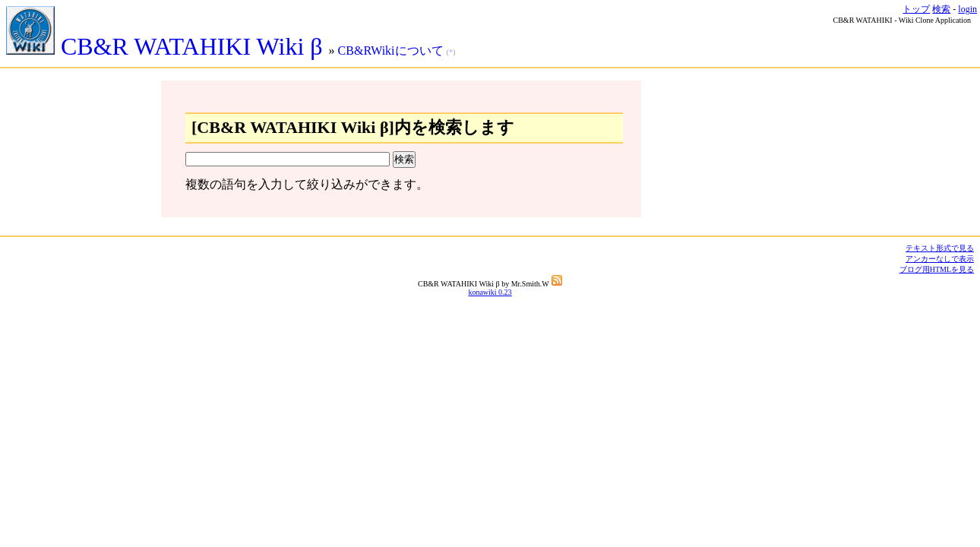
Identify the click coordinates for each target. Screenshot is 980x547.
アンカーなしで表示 (940, 259)
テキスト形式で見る (940, 248)
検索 (941, 9)
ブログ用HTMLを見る (937, 269)
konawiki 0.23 (490, 292)
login (967, 9)
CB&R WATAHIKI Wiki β (168, 46)
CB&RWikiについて (391, 51)
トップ (916, 9)
